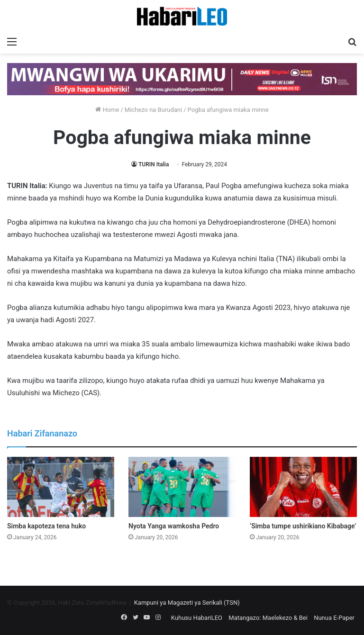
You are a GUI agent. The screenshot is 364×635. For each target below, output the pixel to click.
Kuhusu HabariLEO (197, 618)
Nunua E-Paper (334, 618)
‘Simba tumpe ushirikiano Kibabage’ (303, 526)
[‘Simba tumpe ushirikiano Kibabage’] (303, 487)
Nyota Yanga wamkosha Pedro (174, 526)
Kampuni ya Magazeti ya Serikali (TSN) (187, 603)
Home (107, 110)
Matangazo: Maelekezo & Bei (268, 618)
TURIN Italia (154, 164)
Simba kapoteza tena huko (46, 526)
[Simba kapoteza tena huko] (61, 487)
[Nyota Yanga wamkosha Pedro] (182, 487)
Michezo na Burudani (153, 110)
